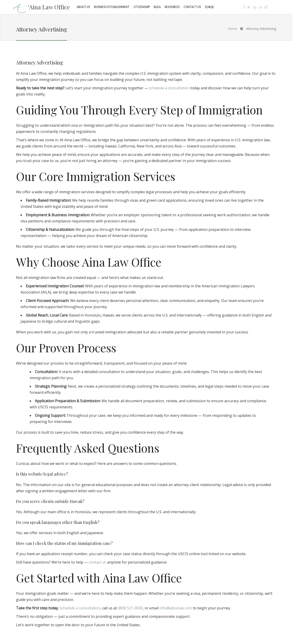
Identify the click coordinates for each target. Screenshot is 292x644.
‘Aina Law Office (49, 7)
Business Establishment (112, 7)
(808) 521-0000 (130, 608)
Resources (172, 7)
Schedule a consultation (80, 608)
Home (232, 29)
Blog (157, 7)
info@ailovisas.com (176, 608)
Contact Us (192, 7)
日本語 (209, 7)
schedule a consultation (169, 88)
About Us (83, 7)
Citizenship (142, 7)
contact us (98, 562)
